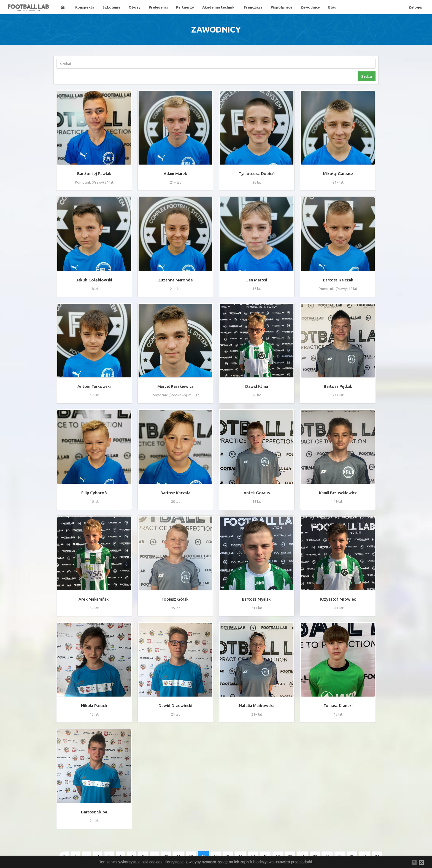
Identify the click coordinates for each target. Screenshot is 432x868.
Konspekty (85, 7)
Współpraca (282, 7)
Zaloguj (415, 7)
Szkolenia (111, 7)
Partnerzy (185, 7)
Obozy (135, 7)
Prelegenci (158, 7)
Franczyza (253, 7)
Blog (332, 7)
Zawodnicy (310, 7)
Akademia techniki (219, 7)
